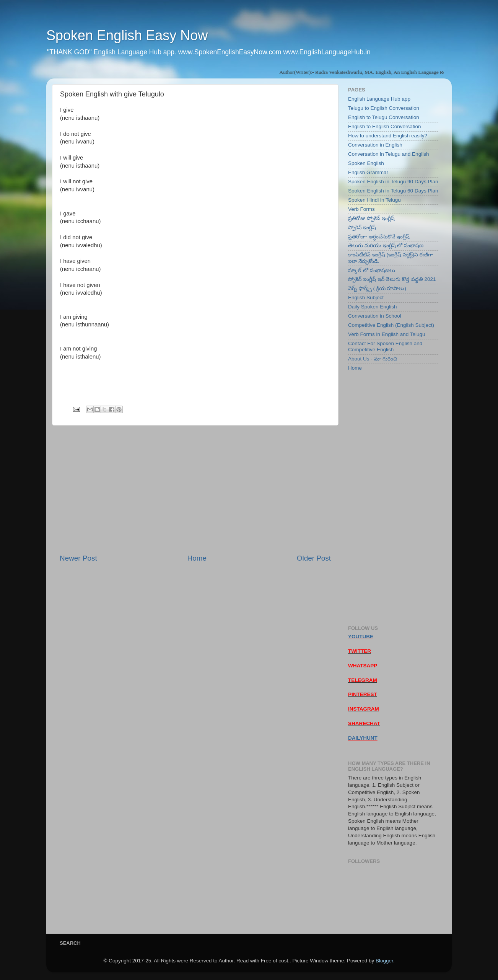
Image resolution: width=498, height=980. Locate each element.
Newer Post (78, 558)
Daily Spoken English (373, 307)
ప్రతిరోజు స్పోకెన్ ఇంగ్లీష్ (371, 218)
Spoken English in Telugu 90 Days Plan (393, 182)
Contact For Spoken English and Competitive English (385, 347)
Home (197, 558)
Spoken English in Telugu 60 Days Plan (393, 191)
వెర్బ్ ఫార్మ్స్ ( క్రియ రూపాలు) (377, 288)
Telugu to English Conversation (384, 108)
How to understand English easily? (388, 136)
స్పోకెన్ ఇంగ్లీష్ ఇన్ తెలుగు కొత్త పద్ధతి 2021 (392, 279)
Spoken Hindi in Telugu (374, 200)
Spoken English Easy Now (127, 35)
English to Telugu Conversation (384, 117)
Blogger (384, 961)
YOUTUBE (361, 637)
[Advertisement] (195, 489)
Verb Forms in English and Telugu (387, 334)
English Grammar (368, 172)
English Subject (366, 298)
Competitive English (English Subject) (391, 325)
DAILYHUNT (363, 738)
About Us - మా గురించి (373, 359)
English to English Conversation (385, 126)
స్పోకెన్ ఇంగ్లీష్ (362, 227)
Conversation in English (375, 145)
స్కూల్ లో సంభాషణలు (372, 270)
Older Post (314, 558)
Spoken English (366, 163)
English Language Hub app (379, 99)
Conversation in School (375, 316)
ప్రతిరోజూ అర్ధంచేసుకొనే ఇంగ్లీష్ (379, 237)
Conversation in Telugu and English (388, 154)
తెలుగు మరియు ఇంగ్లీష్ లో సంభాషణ (386, 245)
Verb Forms (361, 209)
